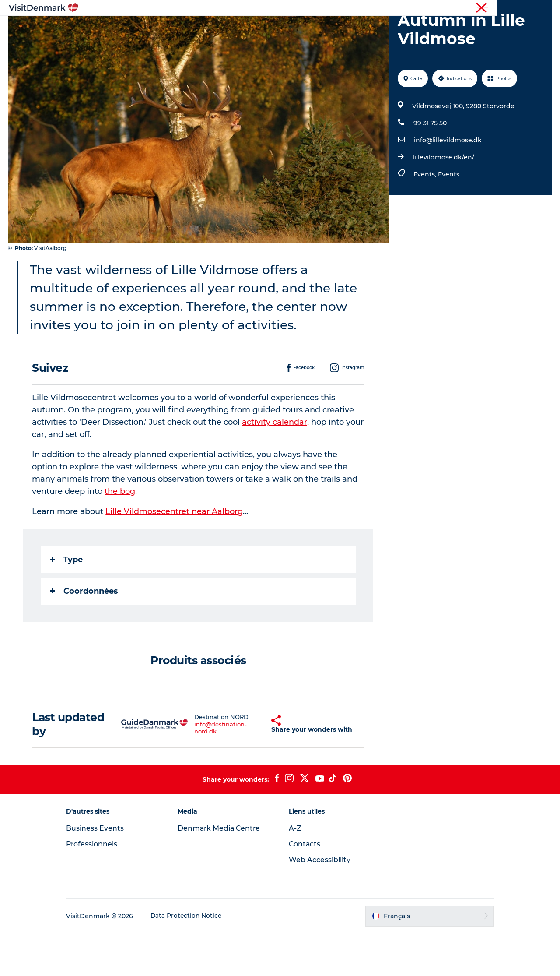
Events (448, 216)
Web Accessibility (320, 903)
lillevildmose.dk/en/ (443, 199)
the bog (120, 533)
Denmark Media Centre (223, 871)
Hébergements (314, 28)
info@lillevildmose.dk (447, 182)
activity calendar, (276, 464)
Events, (425, 216)
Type (67, 601)
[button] (253, 767)
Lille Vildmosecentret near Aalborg (175, 553)
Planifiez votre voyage (388, 28)
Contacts (305, 887)
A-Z (295, 871)
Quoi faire (259, 28)
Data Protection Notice (194, 958)
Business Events (102, 871)
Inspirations (155, 28)
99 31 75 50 (430, 165)
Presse (543, 8)
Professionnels (507, 8)
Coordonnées (84, 633)
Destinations (209, 28)
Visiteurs (468, 8)
